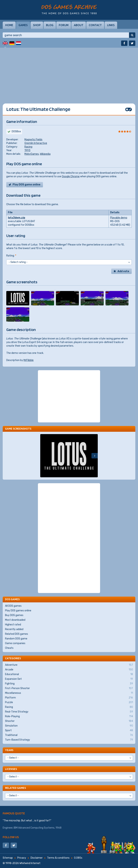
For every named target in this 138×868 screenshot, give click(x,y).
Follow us (11, 837)
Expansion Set (69, 679)
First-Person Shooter (69, 688)
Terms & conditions (58, 858)
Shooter (69, 721)
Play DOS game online (27, 185)
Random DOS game (16, 639)
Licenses (11, 769)
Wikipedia (45, 154)
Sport (69, 731)
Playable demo (119, 218)
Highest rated (13, 625)
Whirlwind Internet (30, 863)
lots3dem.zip (17, 218)
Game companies (15, 643)
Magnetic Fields (33, 140)
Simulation (69, 726)
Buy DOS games (14, 615)
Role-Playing (69, 716)
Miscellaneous (69, 693)
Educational (69, 674)
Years (9, 750)
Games (23, 25)
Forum (64, 25)
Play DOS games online (18, 611)
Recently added (14, 629)
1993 (27, 150)
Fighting (69, 684)
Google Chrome (71, 176)
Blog (50, 25)
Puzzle (69, 702)
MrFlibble (29, 360)
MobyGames (32, 154)
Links (111, 25)
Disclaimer (37, 858)
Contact (95, 25)
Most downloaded (15, 620)
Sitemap (8, 858)
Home (9, 25)
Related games (15, 788)
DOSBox (16, 131)
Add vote (123, 271)
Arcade (69, 670)
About (79, 25)
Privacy (22, 858)
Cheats (9, 648)
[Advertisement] (69, 73)
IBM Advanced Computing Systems (34, 828)
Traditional (69, 735)
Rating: (11, 256)
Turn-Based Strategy (69, 740)
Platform (69, 698)
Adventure (69, 665)
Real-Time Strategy (69, 712)
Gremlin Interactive (36, 143)
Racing (28, 147)
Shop (37, 25)
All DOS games (13, 606)
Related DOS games (17, 634)
